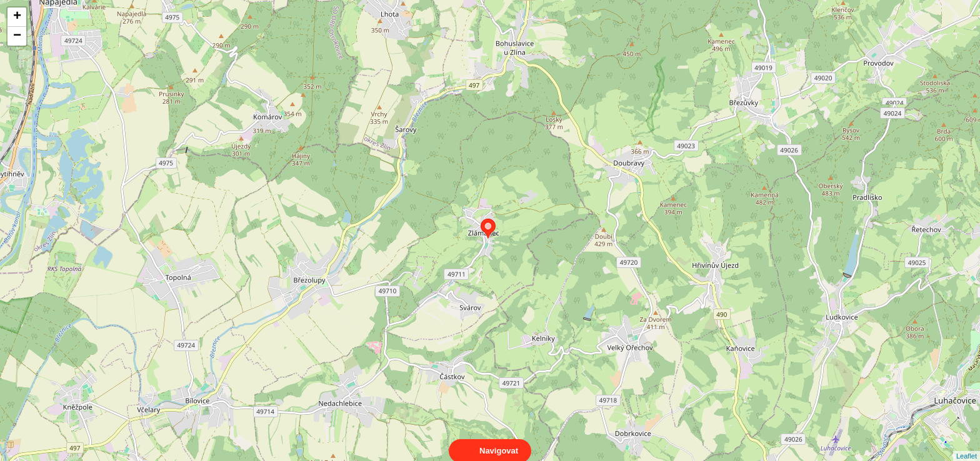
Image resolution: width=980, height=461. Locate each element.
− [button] (17, 36)
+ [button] (17, 17)
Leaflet (967, 445)
